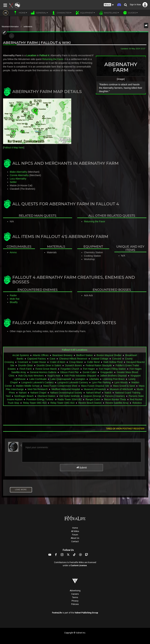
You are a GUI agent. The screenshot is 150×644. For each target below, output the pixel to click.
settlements (28, 27)
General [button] (39, 13)
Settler (13, 182)
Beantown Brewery (62, 355)
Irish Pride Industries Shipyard (80, 376)
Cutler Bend (93, 362)
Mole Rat (15, 299)
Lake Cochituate (38, 379)
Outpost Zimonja (92, 396)
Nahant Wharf (93, 393)
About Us (75, 538)
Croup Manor (76, 362)
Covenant (23, 362)
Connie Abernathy (19, 175)
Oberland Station (46, 396)
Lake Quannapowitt (61, 379)
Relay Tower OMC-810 (62, 403)
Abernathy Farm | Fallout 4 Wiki (37, 43)
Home (75, 528)
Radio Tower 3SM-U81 (70, 399)
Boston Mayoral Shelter (109, 355)
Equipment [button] (85, 13)
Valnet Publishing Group (86, 613)
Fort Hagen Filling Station (112, 369)
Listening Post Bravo (114, 379)
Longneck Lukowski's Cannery (38, 382)
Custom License (79, 565)
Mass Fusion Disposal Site (95, 386)
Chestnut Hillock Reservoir (73, 359)
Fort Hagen (89, 369)
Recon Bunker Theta (115, 399)
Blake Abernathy (19, 172)
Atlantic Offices (41, 355)
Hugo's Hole (54, 376)
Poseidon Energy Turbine (40, 399)
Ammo (13, 252)
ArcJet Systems (21, 355)
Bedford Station (85, 355)
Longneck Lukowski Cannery (73, 382)
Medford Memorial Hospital (66, 389)
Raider (13, 295)
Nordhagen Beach (24, 396)
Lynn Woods (121, 382)
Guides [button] (130, 13)
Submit (81, 468)
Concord (117, 359)
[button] (109, 5)
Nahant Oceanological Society (66, 393)
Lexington (80, 379)
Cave (53, 359)
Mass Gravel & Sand (124, 386)
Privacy (75, 601)
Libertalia (94, 379)
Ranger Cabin (93, 399)
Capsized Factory (37, 359)
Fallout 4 (44, 55)
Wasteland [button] (109, 13)
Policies (75, 604)
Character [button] (61, 13)
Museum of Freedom (95, 389)
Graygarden (107, 372)
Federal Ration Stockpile (99, 365)
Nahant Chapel (38, 393)
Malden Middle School (28, 386)
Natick (108, 393)
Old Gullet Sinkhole (70, 396)
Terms (75, 597)
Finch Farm (26, 369)
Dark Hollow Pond (113, 362)
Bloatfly (14, 302)
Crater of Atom (58, 362)
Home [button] (20, 13)
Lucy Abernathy (18, 179)
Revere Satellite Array (117, 403)
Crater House (39, 362)
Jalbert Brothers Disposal (113, 376)
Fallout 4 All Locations (75, 350)
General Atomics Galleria (43, 372)
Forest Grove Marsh (46, 369)
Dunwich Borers (73, 365)
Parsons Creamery (115, 396)
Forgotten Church (70, 369)
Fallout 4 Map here (14, 148)
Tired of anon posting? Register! (125, 429)
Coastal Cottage (100, 359)
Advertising (75, 591)
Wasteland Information (10, 27)
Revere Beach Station (90, 403)
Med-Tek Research (38, 389)
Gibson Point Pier (69, 372)
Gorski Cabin (90, 372)
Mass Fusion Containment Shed (60, 386)
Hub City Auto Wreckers (31, 376)
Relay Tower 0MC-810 (35, 403)
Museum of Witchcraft (121, 389)
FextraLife (57, 613)
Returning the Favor (53, 59)
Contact (75, 542)
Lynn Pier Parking (101, 382)
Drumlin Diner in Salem (49, 365)
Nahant (23, 393)
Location (31, 55)
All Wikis (75, 531)
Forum (75, 535)
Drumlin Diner (26, 365)
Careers (75, 594)
